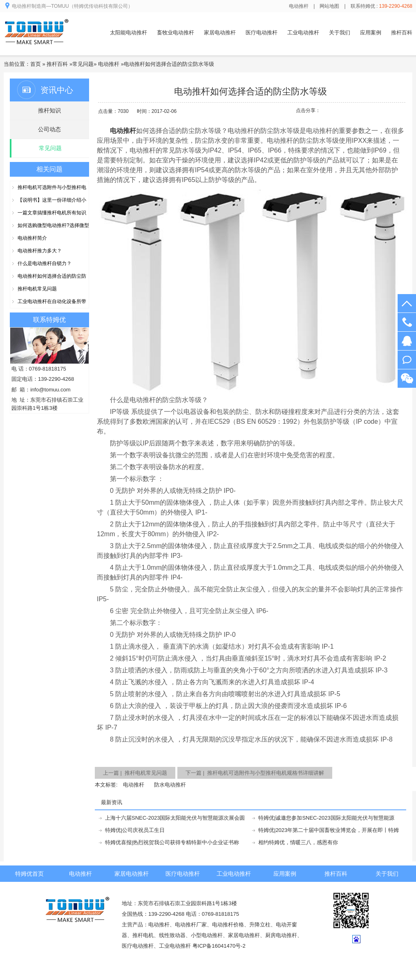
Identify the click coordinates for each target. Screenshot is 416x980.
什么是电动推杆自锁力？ (45, 263)
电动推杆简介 (32, 238)
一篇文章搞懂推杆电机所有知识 (52, 213)
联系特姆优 (49, 320)
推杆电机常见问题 (37, 289)
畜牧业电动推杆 (176, 33)
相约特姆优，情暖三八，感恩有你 (298, 842)
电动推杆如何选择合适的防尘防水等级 (169, 64)
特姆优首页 (29, 874)
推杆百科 (402, 33)
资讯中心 (57, 90)
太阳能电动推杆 (129, 33)
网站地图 (329, 6)
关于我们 (340, 33)
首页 (36, 64)
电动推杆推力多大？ (40, 251)
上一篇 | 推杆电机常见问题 (135, 773)
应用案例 (371, 33)
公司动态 (49, 129)
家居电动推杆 (220, 33)
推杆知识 (49, 110)
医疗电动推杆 (262, 33)
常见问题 (83, 64)
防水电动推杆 (170, 785)
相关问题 (49, 169)
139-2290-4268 (407, 322)
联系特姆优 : (381, 6)
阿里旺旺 (407, 360)
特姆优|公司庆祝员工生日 (135, 830)
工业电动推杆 (303, 33)
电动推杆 (299, 6)
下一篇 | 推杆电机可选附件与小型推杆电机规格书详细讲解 (255, 773)
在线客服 (407, 341)
